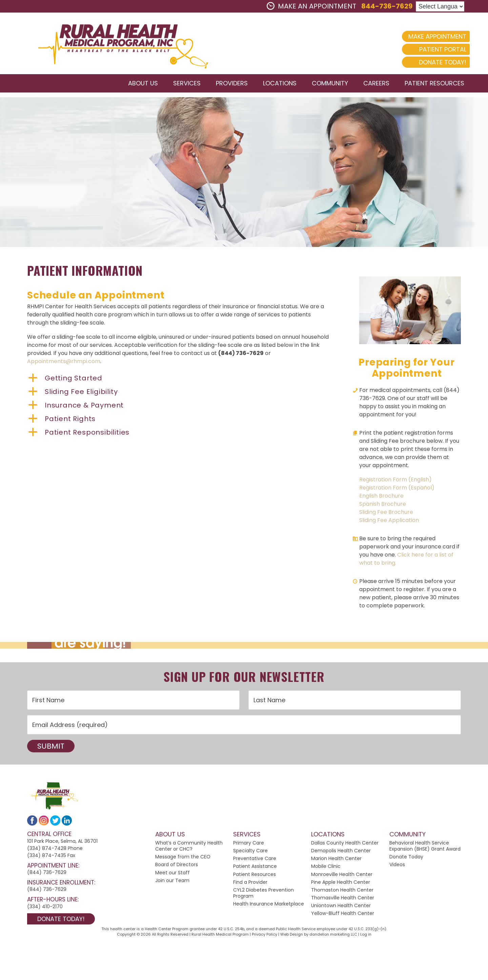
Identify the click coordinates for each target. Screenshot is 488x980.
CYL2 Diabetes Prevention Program (263, 894)
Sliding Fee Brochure (386, 513)
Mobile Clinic (326, 868)
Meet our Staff (172, 874)
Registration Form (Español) (397, 489)
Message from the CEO (183, 858)
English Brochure (381, 497)
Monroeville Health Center (342, 875)
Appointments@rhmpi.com (64, 363)
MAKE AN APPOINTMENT (311, 6)
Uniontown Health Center (341, 907)
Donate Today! (437, 62)
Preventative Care (255, 860)
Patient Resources (255, 875)
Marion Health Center (336, 860)
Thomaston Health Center (342, 891)
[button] (180, 379)
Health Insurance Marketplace (269, 905)
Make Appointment (432, 36)
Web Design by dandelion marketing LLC (319, 936)
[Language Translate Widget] (440, 6)
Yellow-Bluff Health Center (343, 915)
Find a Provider (250, 883)
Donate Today (406, 858)
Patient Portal (437, 49)
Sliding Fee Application (389, 521)
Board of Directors (177, 866)
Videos (397, 866)
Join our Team (172, 881)
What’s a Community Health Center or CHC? (189, 847)
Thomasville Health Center (343, 899)
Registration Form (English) (395, 481)
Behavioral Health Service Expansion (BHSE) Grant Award (425, 847)
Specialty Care (250, 852)
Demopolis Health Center (341, 852)
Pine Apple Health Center (341, 883)
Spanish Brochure (383, 505)
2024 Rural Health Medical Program (117, 44)
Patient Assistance (255, 868)
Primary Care (249, 844)
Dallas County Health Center (345, 844)
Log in (366, 936)
